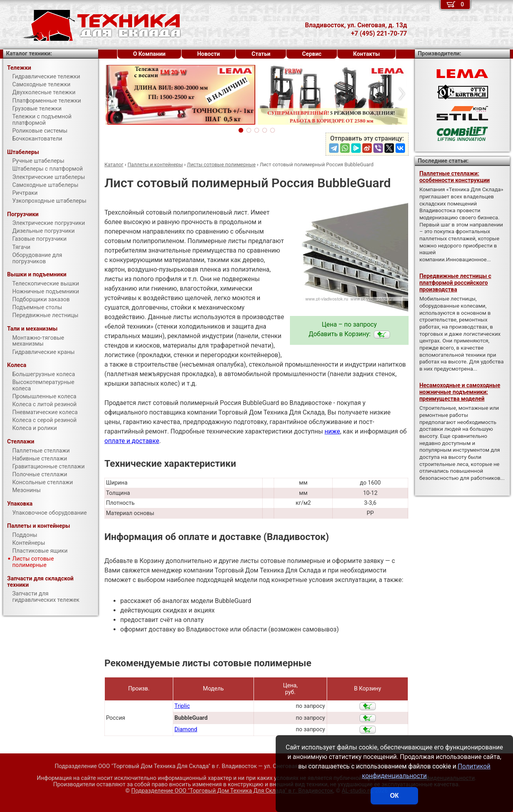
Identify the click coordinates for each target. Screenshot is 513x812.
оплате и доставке (132, 441)
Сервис (312, 54)
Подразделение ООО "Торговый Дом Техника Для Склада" (232, 791)
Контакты (367, 54)
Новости (208, 54)
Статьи (261, 54)
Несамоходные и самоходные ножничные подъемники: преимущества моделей (460, 392)
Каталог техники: (29, 54)
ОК (394, 796)
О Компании (150, 54)
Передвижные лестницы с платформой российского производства (455, 283)
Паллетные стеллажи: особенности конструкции (454, 177)
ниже (332, 431)
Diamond (186, 729)
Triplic (182, 706)
